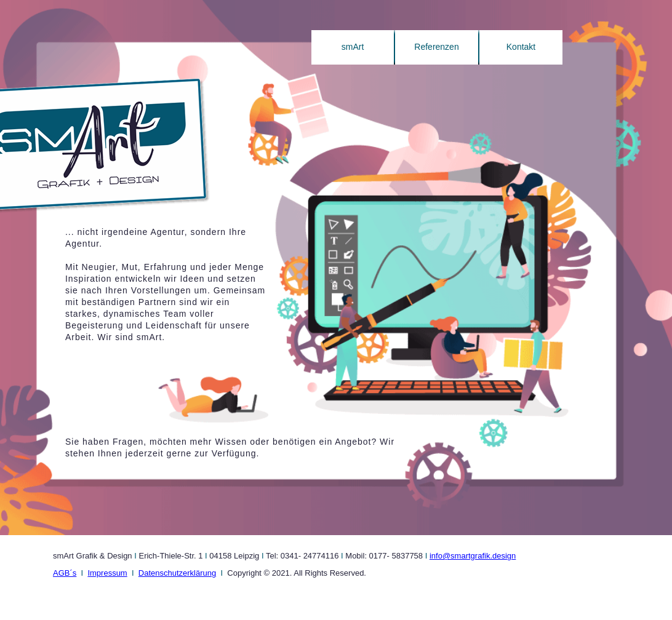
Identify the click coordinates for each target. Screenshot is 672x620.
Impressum (107, 573)
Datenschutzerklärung (177, 573)
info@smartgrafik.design (473, 556)
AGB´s (65, 573)
